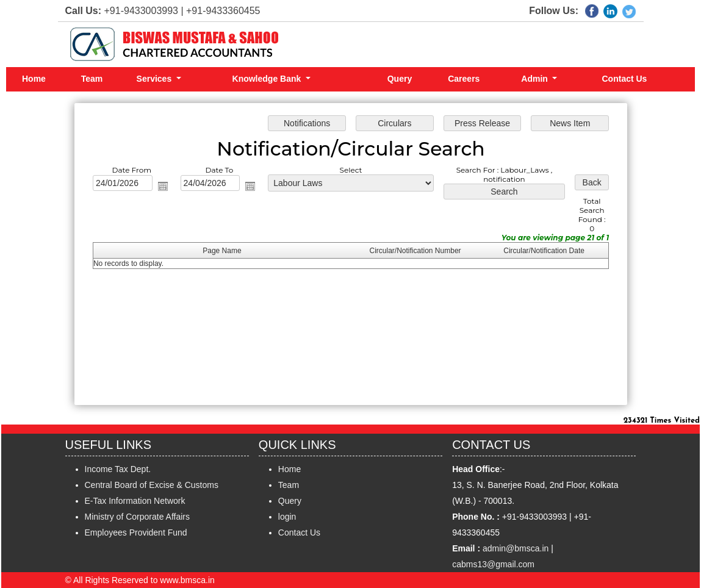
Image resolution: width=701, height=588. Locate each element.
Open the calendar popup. (168, 188)
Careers (464, 79)
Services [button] (156, 79)
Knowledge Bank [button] (268, 79)
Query (400, 79)
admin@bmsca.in (516, 548)
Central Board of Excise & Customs (152, 485)
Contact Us (625, 79)
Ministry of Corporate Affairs (137, 517)
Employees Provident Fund (136, 532)
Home (34, 79)
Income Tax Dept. (118, 469)
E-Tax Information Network (135, 501)
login (287, 517)
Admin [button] (535, 79)
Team (92, 79)
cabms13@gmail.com (493, 564)
